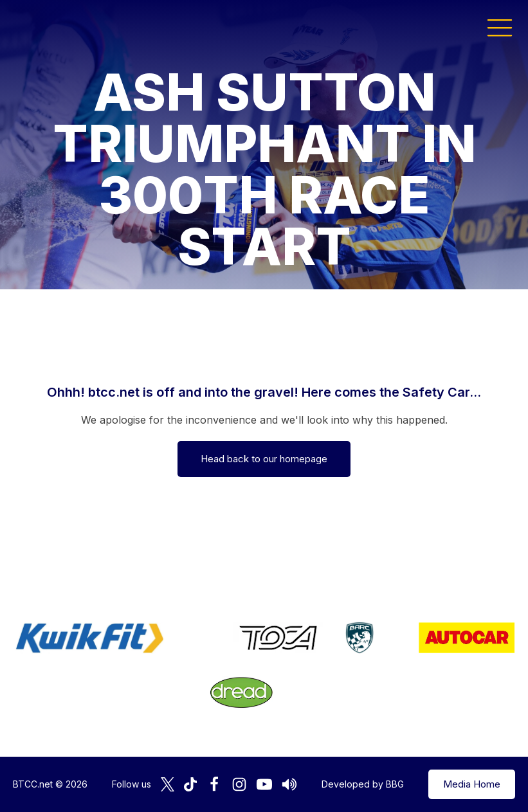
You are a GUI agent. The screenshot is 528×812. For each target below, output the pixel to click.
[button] (500, 27)
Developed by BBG (363, 784)
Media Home (472, 784)
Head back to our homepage (264, 459)
